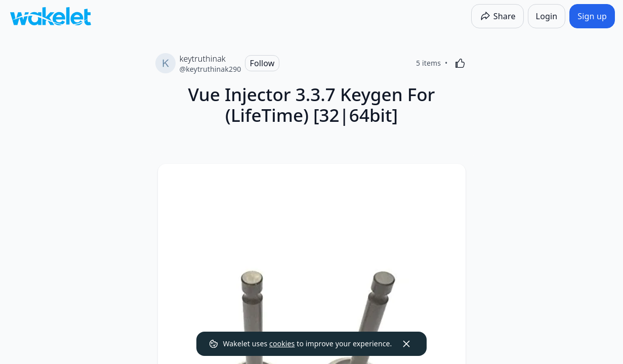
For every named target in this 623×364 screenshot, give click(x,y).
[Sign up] (592, 16)
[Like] (460, 63)
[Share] (497, 16)
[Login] (547, 16)
